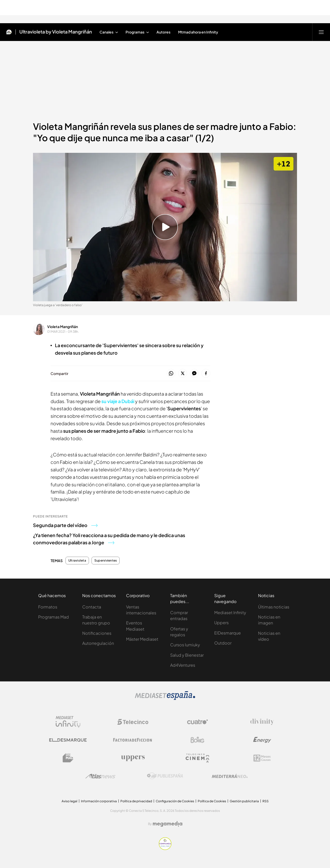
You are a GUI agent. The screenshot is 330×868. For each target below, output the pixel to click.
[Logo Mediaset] (165, 699)
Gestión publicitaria (244, 801)
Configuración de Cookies (175, 801)
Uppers (221, 623)
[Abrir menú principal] (321, 32)
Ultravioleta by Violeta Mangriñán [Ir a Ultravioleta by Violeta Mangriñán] (56, 32)
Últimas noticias (274, 607)
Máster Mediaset (142, 639)
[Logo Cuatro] (197, 722)
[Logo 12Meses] (262, 758)
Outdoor (223, 643)
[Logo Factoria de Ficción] (133, 740)
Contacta (92, 607)
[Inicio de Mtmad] (9, 32)
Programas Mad (53, 617)
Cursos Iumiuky (185, 645)
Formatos (48, 607)
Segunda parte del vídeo (65, 525)
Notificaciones (97, 633)
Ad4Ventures (183, 665)
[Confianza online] (165, 849)
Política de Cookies (212, 801)
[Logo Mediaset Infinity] (68, 722)
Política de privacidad (136, 801)
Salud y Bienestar (187, 655)
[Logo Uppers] (133, 758)
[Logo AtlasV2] (100, 776)
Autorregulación (98, 643)
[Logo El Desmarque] (68, 740)
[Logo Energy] (262, 740)
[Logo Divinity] (262, 722)
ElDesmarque (228, 633)
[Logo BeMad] (68, 758)
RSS (266, 801)
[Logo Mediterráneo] (230, 776)
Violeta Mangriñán (63, 327)
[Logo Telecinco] (133, 722)
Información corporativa (99, 801)
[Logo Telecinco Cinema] (197, 758)
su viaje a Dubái (118, 401)
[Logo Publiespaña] (165, 776)
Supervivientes (106, 561)
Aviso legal (69, 801)
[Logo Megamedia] (168, 824)
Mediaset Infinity (230, 612)
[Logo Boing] (197, 740)
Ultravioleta (77, 561)
